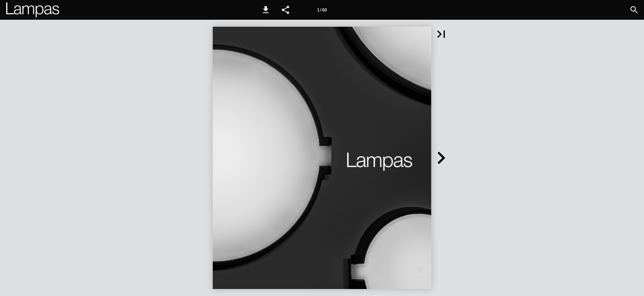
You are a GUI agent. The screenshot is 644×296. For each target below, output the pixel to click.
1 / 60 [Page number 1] (322, 10)
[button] (266, 10)
